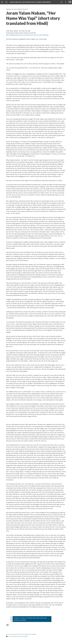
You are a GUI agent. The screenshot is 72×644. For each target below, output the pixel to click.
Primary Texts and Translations (15, 9)
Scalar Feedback (24, 636)
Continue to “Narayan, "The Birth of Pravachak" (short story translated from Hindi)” (30, 619)
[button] (66, 2)
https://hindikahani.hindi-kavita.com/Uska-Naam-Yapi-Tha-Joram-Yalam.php (27, 35)
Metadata (34, 634)
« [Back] (11, 619)
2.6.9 (18, 636)
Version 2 (8, 634)
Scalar (15, 636)
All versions (28, 634)
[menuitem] (2, 2)
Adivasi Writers (31, 2)
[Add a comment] (8, 625)
